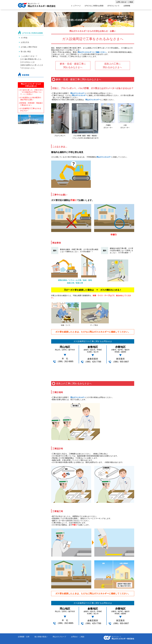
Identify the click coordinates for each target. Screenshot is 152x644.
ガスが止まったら (28, 68)
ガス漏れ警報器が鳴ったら (31, 59)
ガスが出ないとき (28, 62)
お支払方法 (25, 42)
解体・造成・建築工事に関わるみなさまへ (73, 66)
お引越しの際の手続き (29, 47)
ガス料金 (24, 38)
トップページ (76, 6)
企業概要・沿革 (24, 637)
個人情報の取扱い (41, 637)
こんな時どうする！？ (29, 56)
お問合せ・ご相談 (78, 637)
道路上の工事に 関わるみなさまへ (112, 66)
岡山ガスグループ (59, 637)
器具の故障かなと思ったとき (32, 65)
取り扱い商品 (26, 52)
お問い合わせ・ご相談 (125, 2)
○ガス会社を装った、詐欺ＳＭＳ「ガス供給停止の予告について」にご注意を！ (31, 92)
